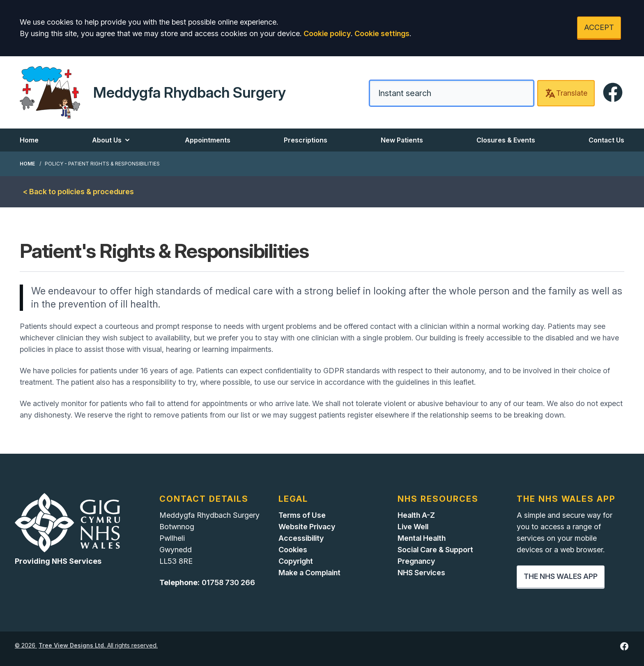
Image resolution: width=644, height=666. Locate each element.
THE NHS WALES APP (561, 576)
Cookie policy (327, 33)
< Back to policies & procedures (78, 192)
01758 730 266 (228, 582)
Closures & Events (506, 140)
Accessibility (301, 538)
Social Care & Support (435, 550)
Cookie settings (382, 33)
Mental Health (422, 538)
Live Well (413, 527)
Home (29, 140)
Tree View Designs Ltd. (72, 645)
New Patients (402, 140)
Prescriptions (306, 140)
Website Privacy (307, 527)
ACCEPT (599, 27)
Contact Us (606, 140)
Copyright (296, 561)
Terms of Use (302, 515)
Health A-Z (416, 515)
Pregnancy (416, 561)
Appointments (208, 140)
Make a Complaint (309, 573)
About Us (112, 140)
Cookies (293, 550)
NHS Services (421, 573)
